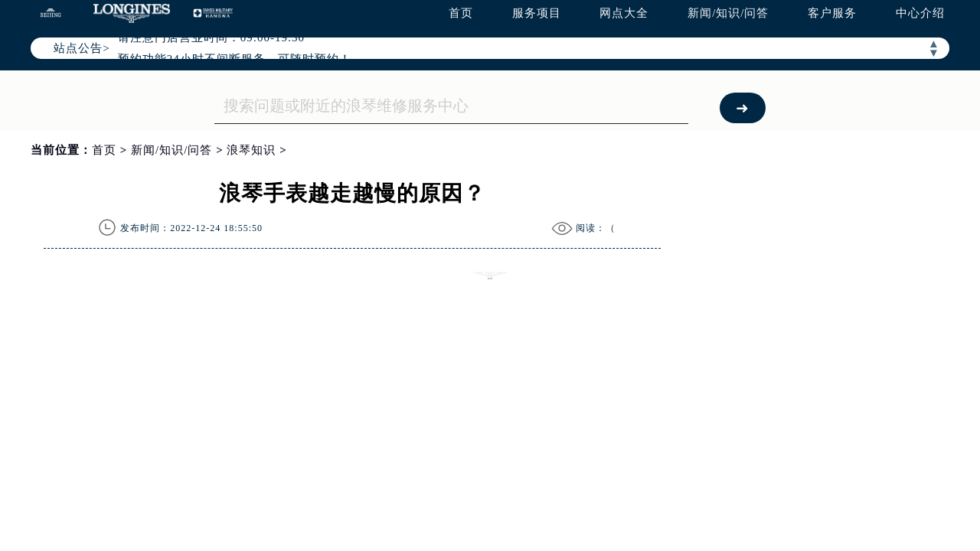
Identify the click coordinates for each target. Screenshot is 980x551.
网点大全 (624, 13)
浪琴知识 (251, 150)
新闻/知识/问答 (728, 13)
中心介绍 (920, 13)
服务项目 (537, 13)
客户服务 (832, 13)
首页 (461, 13)
